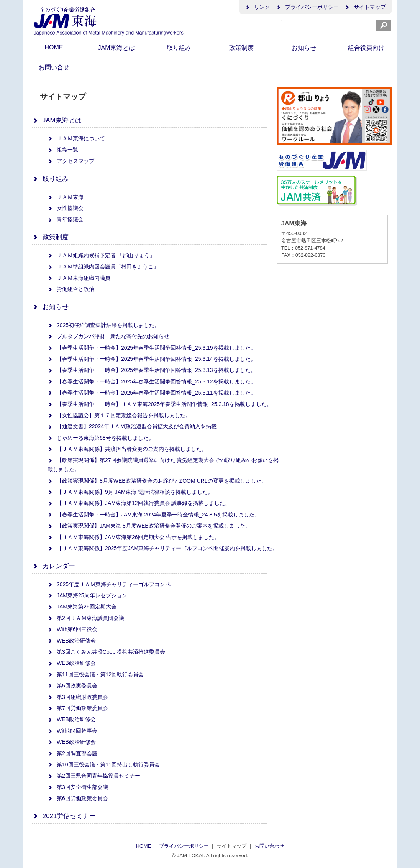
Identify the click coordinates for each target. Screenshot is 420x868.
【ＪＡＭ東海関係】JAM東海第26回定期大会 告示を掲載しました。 (134, 537)
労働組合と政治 (71, 289)
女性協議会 (66, 208)
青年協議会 (66, 219)
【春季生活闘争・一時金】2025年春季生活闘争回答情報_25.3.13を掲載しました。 (152, 370)
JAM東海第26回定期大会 (82, 607)
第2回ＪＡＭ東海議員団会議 (86, 618)
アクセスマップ (71, 161)
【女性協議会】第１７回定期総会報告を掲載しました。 (119, 415)
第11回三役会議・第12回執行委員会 (96, 674)
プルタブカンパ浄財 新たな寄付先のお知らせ (108, 336)
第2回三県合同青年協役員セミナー (94, 776)
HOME (54, 47)
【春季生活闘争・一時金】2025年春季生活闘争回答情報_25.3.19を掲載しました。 (152, 348)
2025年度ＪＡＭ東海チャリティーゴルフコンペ (109, 584)
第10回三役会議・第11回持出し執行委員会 (104, 764)
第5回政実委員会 (72, 686)
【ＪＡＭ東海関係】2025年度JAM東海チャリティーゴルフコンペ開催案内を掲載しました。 (163, 548)
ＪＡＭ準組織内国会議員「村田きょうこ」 (103, 266)
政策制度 (241, 48)
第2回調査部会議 (72, 753)
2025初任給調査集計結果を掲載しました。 (104, 325)
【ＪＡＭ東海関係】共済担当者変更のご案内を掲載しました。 (127, 449)
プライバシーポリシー (307, 7)
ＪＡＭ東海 (66, 197)
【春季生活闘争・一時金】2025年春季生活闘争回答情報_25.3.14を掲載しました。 (152, 359)
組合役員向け (366, 48)
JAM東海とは (116, 48)
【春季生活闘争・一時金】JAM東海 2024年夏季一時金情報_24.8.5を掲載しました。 (154, 515)
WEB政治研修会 (72, 641)
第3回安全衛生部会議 (78, 787)
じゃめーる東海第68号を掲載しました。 (101, 438)
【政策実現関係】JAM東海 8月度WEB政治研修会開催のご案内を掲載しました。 (149, 526)
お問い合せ (54, 67)
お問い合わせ (270, 846)
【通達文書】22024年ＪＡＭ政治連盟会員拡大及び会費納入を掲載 (132, 426)
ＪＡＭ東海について (76, 138)
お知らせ (304, 48)
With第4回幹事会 (72, 731)
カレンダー (54, 566)
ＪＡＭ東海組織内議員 (79, 278)
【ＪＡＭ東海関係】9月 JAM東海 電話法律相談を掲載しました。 (130, 492)
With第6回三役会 (72, 629)
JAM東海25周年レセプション (87, 595)
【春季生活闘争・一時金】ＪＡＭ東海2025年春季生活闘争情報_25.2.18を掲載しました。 (160, 404)
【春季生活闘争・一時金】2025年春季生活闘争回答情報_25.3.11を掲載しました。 (152, 393)
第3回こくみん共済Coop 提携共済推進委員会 (106, 652)
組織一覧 (63, 150)
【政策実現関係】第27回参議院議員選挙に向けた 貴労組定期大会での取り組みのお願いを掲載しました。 (163, 465)
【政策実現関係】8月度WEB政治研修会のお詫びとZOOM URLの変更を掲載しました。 (157, 481)
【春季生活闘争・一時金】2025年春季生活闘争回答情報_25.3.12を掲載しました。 (152, 381)
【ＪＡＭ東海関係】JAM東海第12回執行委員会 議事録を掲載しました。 (139, 503)
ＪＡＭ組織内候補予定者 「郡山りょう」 (101, 255)
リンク (258, 7)
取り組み (179, 48)
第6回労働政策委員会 (78, 798)
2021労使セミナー (64, 816)
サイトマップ (365, 7)
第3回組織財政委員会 (78, 697)
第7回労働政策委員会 (78, 708)
